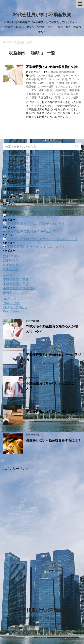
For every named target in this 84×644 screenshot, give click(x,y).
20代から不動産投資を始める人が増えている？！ (39, 154)
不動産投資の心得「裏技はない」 (31, 216)
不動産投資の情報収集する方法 (30, 185)
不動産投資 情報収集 (67, 90)
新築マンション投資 (67, 97)
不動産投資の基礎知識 (61, 72)
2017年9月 (11, 261)
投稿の (12, 303)
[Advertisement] (42, 529)
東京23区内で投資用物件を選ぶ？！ (33, 231)
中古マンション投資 (58, 94)
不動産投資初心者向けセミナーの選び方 (32, 158)
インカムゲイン (64, 87)
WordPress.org (14, 311)
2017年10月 (12, 256)
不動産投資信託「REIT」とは (28, 177)
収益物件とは (46, 97)
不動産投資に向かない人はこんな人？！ (32, 163)
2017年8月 (11, 265)
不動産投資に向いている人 (26, 193)
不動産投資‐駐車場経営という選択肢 (33, 208)
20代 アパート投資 (42, 76)
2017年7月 (11, 269)
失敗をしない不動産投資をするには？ (30, 171)
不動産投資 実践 (16, 280)
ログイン (9, 299)
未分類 (8, 292)
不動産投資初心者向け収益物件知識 (52, 67)
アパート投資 (46, 87)
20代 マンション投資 (54, 79)
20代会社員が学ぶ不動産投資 (42, 15)
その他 (8, 275)
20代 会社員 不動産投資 (54, 83)
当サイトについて (45, 601)
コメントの (15, 307)
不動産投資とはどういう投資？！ (31, 201)
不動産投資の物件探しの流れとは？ (29, 167)
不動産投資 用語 (16, 284)
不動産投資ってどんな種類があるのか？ (36, 224)
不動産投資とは (35, 94)
